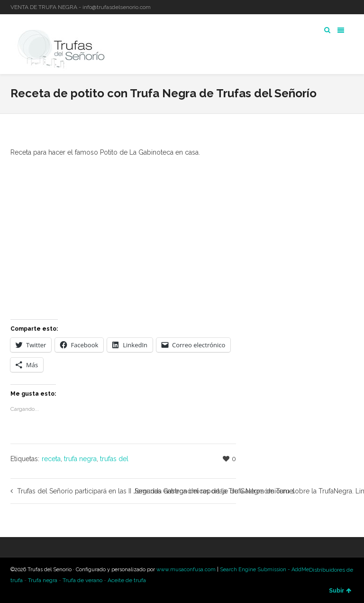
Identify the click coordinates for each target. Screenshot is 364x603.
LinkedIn (339, 7)
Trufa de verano (82, 580)
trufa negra (80, 459)
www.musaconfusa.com (186, 570)
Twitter (325, 7)
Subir (340, 591)
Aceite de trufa (127, 580)
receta (51, 459)
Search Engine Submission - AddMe (264, 570)
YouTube (353, 7)
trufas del (114, 459)
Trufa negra (43, 580)
